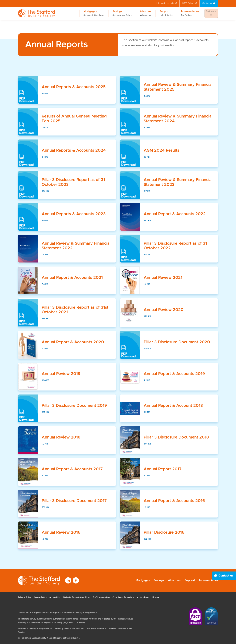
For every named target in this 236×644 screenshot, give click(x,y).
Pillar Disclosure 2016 (164, 532)
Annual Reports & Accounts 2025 (74, 87)
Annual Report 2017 (163, 469)
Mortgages (94, 13)
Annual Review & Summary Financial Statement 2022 (76, 246)
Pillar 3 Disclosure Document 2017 (74, 501)
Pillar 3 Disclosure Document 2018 (176, 437)
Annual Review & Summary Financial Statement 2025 (178, 87)
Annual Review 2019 (61, 374)
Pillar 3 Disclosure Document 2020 (177, 342)
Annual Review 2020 (164, 310)
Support (166, 13)
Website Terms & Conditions (77, 597)
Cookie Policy (40, 597)
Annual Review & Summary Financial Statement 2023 (178, 182)
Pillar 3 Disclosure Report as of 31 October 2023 (73, 182)
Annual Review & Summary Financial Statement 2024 (178, 119)
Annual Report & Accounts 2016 (174, 501)
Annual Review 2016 (61, 532)
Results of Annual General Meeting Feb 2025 (74, 119)
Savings (122, 13)
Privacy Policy (25, 597)
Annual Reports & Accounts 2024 (74, 150)
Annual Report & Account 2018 (173, 406)
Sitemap (156, 597)
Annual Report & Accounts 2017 (72, 469)
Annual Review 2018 (61, 437)
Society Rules (143, 597)
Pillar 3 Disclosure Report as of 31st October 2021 (75, 310)
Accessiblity (55, 597)
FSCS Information (101, 597)
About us (146, 13)
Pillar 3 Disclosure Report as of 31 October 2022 (175, 246)
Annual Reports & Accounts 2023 (74, 214)
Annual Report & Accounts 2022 (175, 214)
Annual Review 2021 (163, 278)
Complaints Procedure (123, 597)
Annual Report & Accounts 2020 (73, 342)
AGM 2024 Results (161, 150)
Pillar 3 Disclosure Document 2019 (74, 406)
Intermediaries (190, 13)
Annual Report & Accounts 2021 (72, 278)
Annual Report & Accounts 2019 (174, 374)
